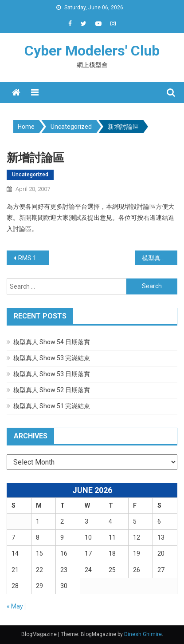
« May (15, 606)
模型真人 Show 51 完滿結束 (52, 406)
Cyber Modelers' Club (92, 51)
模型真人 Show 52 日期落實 (52, 390)
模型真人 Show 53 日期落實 (52, 374)
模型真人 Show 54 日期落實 (52, 342)
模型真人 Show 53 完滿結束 (52, 358)
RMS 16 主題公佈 (34, 258)
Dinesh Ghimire (143, 634)
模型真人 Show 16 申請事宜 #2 (160, 258)
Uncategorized (30, 175)
